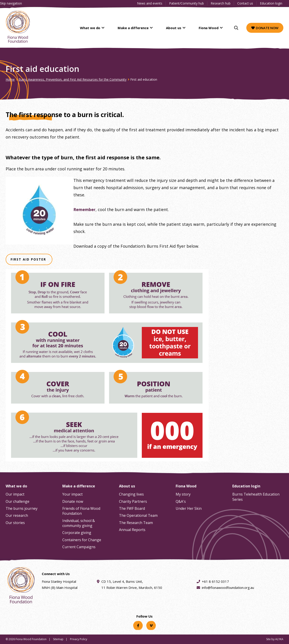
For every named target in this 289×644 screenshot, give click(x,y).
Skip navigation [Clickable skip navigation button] (11, 3)
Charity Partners (133, 501)
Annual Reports (132, 530)
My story (183, 494)
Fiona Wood (211, 28)
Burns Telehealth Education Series (256, 497)
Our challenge (17, 501)
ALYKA (279, 639)
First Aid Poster (29, 260)
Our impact (15, 494)
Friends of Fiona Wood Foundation (81, 511)
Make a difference (146, 28)
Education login (271, 3)
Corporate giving (77, 533)
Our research (17, 515)
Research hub (221, 3)
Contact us (245, 3)
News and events (150, 3)
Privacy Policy (79, 639)
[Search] (236, 28)
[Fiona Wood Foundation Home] (18, 27)
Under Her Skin (189, 508)
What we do (109, 28)
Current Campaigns (79, 547)
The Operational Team (138, 515)
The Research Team (136, 523)
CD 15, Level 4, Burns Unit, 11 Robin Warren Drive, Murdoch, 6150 (132, 584)
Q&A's (181, 501)
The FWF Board (132, 508)
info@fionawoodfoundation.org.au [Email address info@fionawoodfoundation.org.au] (228, 588)
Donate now (265, 28)
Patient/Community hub (186, 3)
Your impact (72, 494)
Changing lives (131, 494)
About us (181, 28)
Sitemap (58, 639)
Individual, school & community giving (79, 523)
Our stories (15, 523)
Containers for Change (82, 540)
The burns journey (22, 508)
